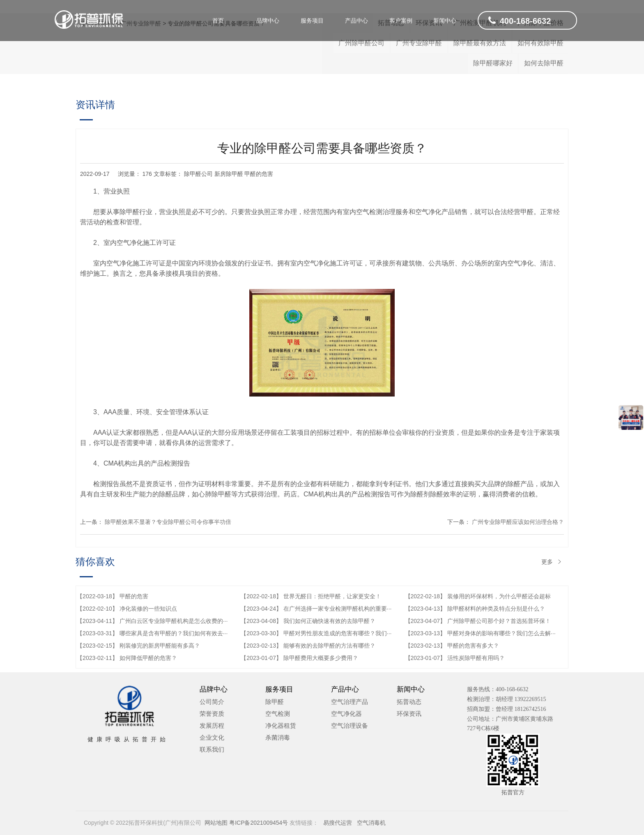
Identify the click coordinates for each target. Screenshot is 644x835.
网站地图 (216, 823)
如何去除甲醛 (544, 63)
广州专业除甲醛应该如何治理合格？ (518, 522)
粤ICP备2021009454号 (259, 823)
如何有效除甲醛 (540, 43)
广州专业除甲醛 (419, 43)
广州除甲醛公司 (361, 43)
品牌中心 (268, 21)
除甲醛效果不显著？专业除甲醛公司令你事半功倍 (168, 522)
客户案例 (401, 21)
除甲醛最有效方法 (480, 43)
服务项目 (312, 21)
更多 (552, 562)
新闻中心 (445, 21)
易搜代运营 (336, 823)
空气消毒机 (370, 823)
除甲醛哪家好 (493, 63)
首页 (218, 21)
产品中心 (356, 21)
